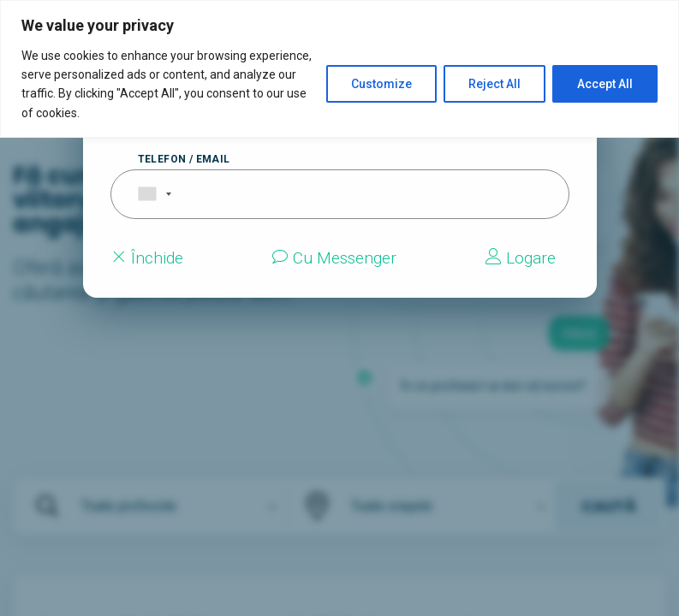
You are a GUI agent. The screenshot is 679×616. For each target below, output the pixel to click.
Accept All (605, 84)
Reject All (494, 84)
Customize (381, 84)
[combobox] (144, 194)
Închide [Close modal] (147, 258)
